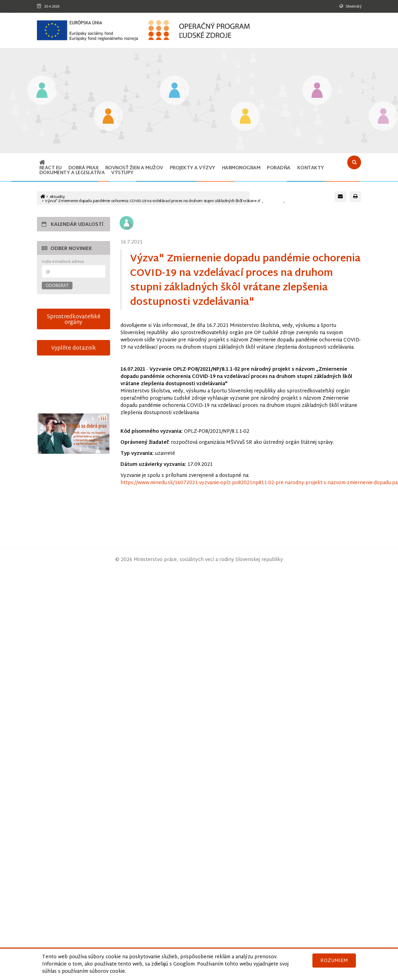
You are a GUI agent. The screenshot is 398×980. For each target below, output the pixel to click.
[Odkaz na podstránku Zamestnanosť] (174, 91)
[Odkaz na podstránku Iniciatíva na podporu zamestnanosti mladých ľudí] (108, 117)
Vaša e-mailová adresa (63, 262)
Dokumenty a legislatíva (72, 173)
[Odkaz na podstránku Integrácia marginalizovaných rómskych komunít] (317, 91)
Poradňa (279, 168)
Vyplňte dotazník (74, 348)
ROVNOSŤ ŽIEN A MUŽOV (134, 168)
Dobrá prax (84, 168)
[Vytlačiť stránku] (355, 197)
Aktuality (57, 197)
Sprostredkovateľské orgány (74, 319)
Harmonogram (241, 168)
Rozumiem (334, 961)
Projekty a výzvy (193, 168)
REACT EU (51, 168)
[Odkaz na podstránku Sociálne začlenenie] (245, 117)
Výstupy (122, 173)
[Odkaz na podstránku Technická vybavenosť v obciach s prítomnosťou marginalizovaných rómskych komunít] (383, 117)
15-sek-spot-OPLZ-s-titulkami (74, 388)
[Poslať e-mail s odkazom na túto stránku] (340, 197)
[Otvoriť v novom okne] (74, 434)
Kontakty (311, 168)
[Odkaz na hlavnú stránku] (42, 163)
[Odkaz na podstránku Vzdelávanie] (42, 91)
